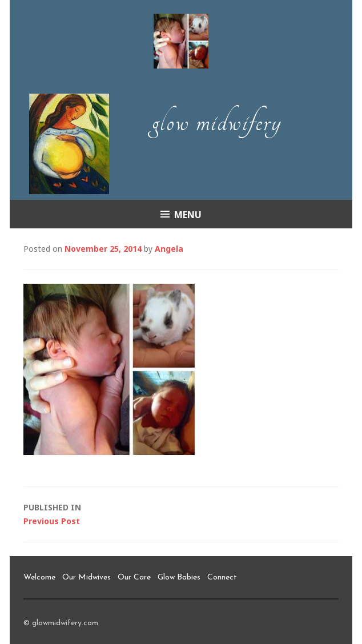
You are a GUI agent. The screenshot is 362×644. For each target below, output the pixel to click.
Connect (222, 577)
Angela (169, 249)
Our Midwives (87, 577)
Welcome (39, 577)
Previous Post (181, 514)
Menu (188, 215)
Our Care (134, 577)
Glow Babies (179, 577)
